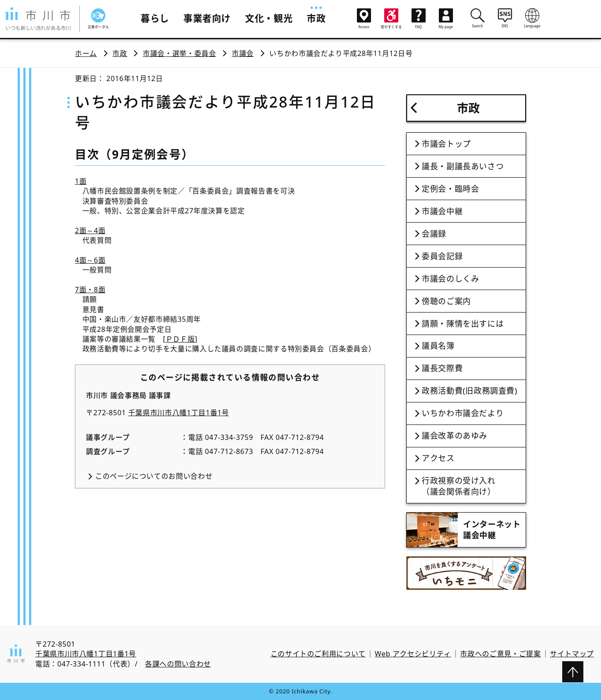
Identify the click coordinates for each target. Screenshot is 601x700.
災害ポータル (98, 19)
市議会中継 (442, 211)
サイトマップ (572, 654)
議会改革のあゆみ (454, 436)
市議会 (243, 53)
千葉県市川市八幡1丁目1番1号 (179, 413)
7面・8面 (90, 290)
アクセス (438, 458)
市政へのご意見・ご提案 (500, 654)
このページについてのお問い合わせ (154, 476)
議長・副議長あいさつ (463, 166)
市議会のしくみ (450, 279)
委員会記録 (442, 256)
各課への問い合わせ (178, 664)
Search (478, 18)
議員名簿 (438, 346)
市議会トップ (446, 144)
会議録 (434, 234)
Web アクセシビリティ (413, 654)
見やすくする (391, 19)
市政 (316, 18)
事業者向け (207, 18)
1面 (81, 181)
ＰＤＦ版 (180, 339)
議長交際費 (442, 368)
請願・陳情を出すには (463, 324)
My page (446, 19)
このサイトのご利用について (318, 654)
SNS (505, 18)
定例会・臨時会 (450, 189)
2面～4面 (90, 231)
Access (364, 19)
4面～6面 (90, 260)
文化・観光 (269, 18)
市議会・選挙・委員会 (179, 53)
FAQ (419, 19)
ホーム (86, 53)
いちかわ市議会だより (463, 413)
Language (532, 18)
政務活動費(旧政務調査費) (469, 391)
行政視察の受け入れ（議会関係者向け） (459, 486)
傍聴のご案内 (446, 301)
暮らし (155, 18)
